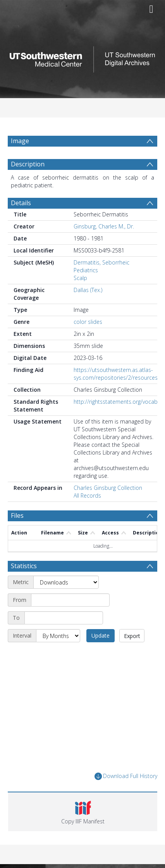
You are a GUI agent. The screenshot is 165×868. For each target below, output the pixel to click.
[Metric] (66, 582)
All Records (87, 495)
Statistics (24, 566)
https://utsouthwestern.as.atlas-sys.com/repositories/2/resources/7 (118, 374)
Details (21, 203)
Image (20, 141)
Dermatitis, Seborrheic (101, 262)
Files (17, 515)
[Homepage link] (82, 57)
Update (101, 635)
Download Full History (126, 776)
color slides (88, 322)
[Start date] (70, 600)
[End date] (64, 618)
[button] (83, 812)
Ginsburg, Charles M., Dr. (104, 226)
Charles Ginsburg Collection (108, 488)
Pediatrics (86, 270)
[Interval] (58, 636)
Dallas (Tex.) (88, 290)
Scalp (80, 278)
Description (28, 164)
